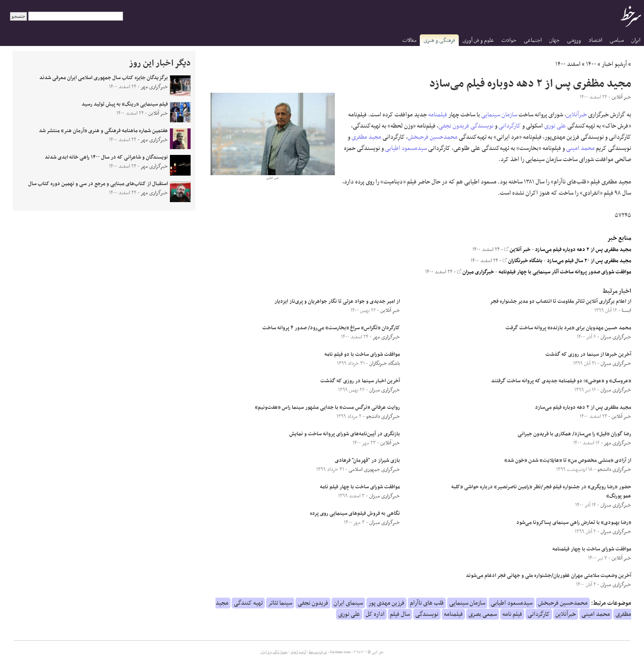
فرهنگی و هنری (439, 40)
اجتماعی (533, 40)
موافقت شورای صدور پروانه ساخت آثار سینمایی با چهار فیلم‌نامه (565, 272)
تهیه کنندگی (248, 603)
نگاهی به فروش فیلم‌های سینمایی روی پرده (355, 514)
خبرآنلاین (576, 115)
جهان (554, 40)
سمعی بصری (483, 614)
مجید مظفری (366, 137)
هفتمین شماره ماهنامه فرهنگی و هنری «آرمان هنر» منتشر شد (103, 131)
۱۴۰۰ (591, 64)
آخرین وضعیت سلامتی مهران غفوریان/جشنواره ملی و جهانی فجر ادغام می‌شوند (548, 576)
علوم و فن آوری (478, 40)
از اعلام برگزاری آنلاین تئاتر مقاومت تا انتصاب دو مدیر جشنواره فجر (560, 302)
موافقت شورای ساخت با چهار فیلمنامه (592, 549)
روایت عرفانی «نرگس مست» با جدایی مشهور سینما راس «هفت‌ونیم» (327, 408)
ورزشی (574, 40)
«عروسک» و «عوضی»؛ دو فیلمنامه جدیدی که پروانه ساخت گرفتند (561, 381)
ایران (636, 40)
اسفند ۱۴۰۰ (568, 64)
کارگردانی (510, 126)
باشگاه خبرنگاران (523, 261)
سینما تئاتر (280, 603)
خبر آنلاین (517, 250)
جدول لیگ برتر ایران (274, 652)
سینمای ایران (348, 603)
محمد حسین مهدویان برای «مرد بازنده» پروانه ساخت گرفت (568, 328)
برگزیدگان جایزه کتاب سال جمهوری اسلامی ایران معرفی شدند (104, 78)
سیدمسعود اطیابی (406, 148)
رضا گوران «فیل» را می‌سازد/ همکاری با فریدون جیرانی (574, 434)
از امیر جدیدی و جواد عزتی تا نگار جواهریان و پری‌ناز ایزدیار (337, 302)
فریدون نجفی (454, 126)
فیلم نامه (512, 614)
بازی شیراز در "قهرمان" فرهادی (367, 461)
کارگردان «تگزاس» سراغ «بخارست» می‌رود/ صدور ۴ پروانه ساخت (331, 328)
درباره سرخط (318, 652)
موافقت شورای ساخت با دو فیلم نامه (362, 355)
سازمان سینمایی (499, 115)
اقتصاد (595, 40)
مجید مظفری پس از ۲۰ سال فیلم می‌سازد (589, 261)
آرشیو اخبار (614, 64)
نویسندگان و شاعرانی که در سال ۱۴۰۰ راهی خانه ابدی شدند (106, 157)
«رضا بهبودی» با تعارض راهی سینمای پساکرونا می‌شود (574, 523)
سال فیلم (400, 614)
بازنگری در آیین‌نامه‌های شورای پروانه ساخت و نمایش (345, 434)
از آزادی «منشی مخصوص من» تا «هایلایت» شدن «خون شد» (568, 461)
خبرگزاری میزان (476, 272)
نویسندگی (482, 126)
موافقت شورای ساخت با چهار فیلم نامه (360, 487)
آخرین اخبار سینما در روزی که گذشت (360, 381)
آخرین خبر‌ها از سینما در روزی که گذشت (588, 355)
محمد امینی (580, 148)
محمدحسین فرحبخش (433, 137)
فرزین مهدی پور (386, 603)
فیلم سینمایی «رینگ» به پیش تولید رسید (125, 104)
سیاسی (617, 40)
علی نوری (555, 126)
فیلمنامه (438, 115)
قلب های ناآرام (427, 603)
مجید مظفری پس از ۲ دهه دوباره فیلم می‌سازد (583, 250)
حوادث (509, 40)
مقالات (409, 40)
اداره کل (375, 614)
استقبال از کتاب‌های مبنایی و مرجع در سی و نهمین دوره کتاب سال (98, 184)
